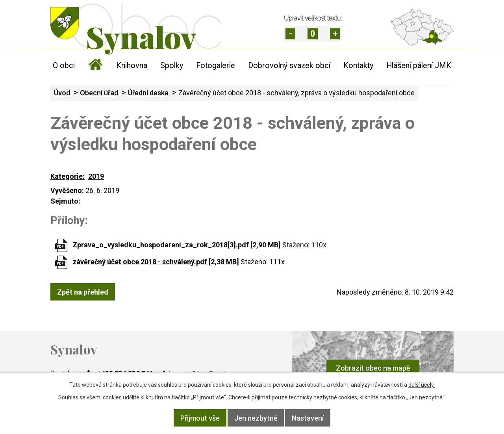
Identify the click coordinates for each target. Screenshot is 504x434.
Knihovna (132, 66)
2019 (96, 176)
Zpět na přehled (83, 292)
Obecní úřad (99, 93)
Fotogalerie (216, 66)
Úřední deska (148, 93)
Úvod (95, 66)
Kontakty (358, 66)
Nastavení (308, 418)
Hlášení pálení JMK (419, 66)
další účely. (422, 385)
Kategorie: (68, 176)
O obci (64, 66)
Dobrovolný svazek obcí (289, 66)
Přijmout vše (200, 418)
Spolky (172, 66)
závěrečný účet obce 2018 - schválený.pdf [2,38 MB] (156, 262)
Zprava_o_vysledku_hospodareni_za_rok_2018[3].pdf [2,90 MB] (177, 245)
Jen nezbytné (256, 418)
